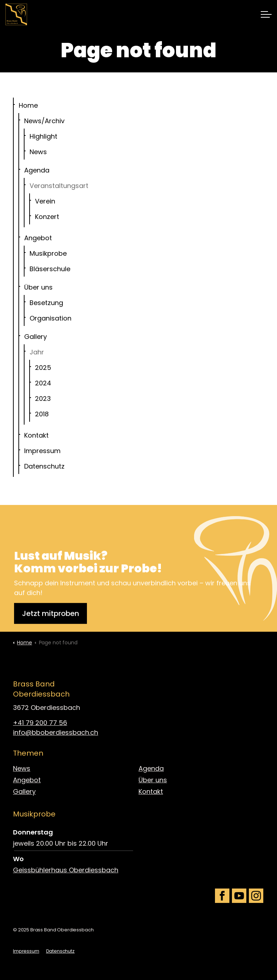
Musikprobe (48, 253)
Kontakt (36, 435)
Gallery (36, 337)
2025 (43, 368)
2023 (43, 399)
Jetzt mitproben (50, 621)
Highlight (43, 136)
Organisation (50, 318)
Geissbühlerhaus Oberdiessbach (66, 870)
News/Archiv (44, 121)
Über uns (38, 287)
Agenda (37, 170)
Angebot (38, 238)
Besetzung (46, 303)
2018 (42, 414)
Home (28, 105)
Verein (45, 201)
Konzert (47, 217)
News (38, 152)
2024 (43, 383)
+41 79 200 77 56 (40, 723)
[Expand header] (266, 14)
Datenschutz (44, 466)
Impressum (42, 451)
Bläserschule (50, 269)
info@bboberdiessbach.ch (56, 732)
